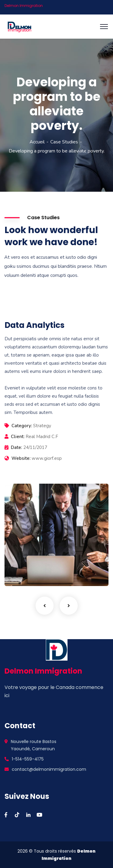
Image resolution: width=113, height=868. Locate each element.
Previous (45, 606)
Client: (18, 437)
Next (69, 606)
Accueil (37, 142)
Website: (21, 458)
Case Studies (64, 142)
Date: (16, 447)
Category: (22, 426)
